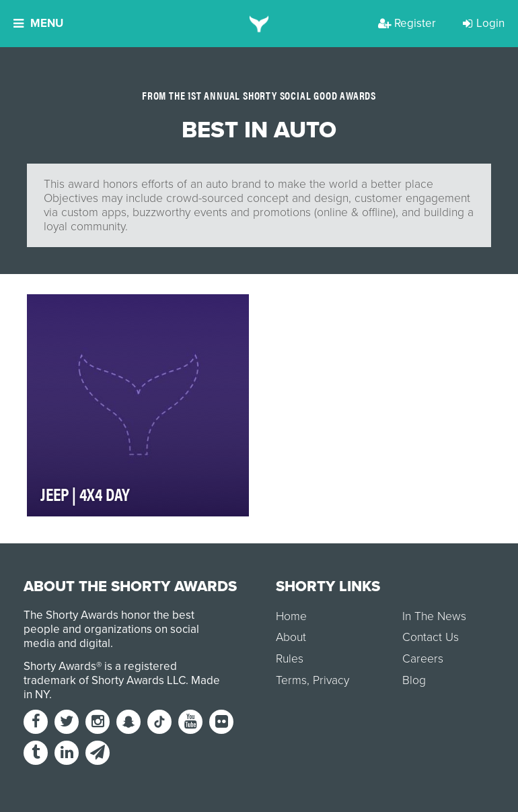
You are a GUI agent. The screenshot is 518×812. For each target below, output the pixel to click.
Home (291, 616)
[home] (259, 24)
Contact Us (431, 637)
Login (484, 23)
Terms (291, 680)
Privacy (331, 680)
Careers (423, 659)
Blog (414, 680)
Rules (290, 659)
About (291, 637)
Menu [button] (38, 23)
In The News (434, 616)
